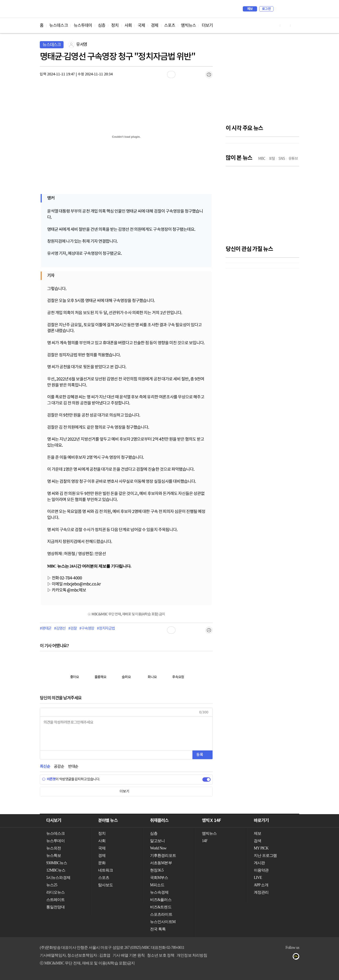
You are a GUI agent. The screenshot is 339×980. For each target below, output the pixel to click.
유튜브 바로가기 (275, 25)
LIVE (258, 878)
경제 (155, 26)
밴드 (280, 957)
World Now (158, 848)
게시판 (259, 863)
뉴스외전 (54, 848)
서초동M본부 (161, 863)
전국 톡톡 (158, 929)
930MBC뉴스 (57, 863)
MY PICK (285, 9)
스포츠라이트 (161, 914)
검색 (279, 9)
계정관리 (261, 892)
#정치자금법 (106, 629)
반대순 (73, 767)
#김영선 (60, 629)
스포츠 (170, 26)
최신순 (45, 767)
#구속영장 (87, 629)
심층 (102, 26)
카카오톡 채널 (297, 957)
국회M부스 (159, 878)
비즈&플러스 (161, 900)
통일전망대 (56, 907)
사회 (128, 26)
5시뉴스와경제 (58, 878)
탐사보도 (106, 885)
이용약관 (261, 870)
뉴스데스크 (59, 26)
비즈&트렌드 (161, 907)
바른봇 (49, 779)
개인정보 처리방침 (192, 955)
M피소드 (157, 885)
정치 (115, 26)
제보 (250, 9)
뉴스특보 (54, 855)
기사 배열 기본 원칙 (129, 955)
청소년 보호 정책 (161, 955)
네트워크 (106, 870)
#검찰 (72, 629)
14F (205, 841)
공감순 (59, 767)
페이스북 (263, 957)
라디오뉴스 (56, 892)
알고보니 (157, 841)
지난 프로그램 (265, 855)
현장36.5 (157, 870)
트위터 (271, 957)
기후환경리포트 (163, 855)
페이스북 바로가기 (285, 25)
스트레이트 (56, 900)
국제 (141, 26)
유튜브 (254, 957)
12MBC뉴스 (56, 870)
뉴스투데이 (83, 26)
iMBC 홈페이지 (295, 9)
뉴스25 (52, 885)
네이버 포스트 (289, 957)
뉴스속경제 (159, 892)
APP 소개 (261, 885)
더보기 (207, 26)
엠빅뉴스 (188, 26)
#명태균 (46, 629)
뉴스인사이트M (163, 922)
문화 (102, 863)
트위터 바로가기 (296, 25)
